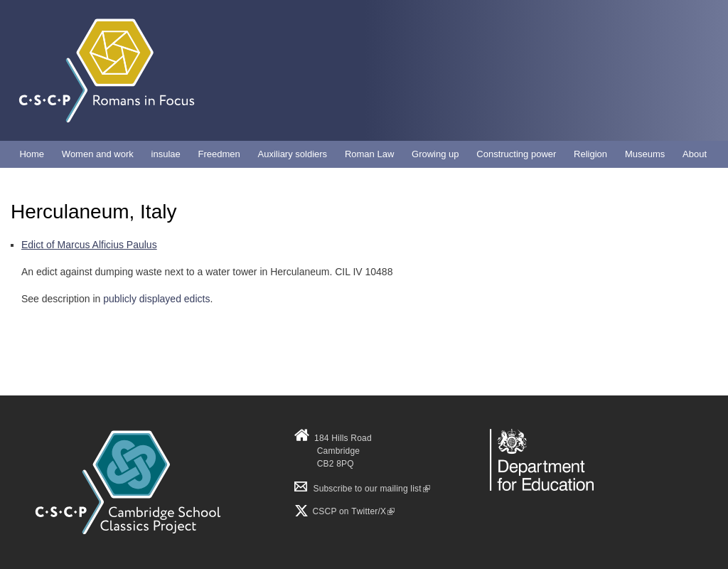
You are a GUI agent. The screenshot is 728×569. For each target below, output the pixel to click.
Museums (645, 154)
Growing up (435, 154)
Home (32, 154)
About (695, 154)
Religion (590, 154)
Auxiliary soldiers (293, 154)
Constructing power (516, 154)
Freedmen (219, 154)
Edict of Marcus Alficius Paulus (89, 245)
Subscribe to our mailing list (362, 489)
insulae (166, 154)
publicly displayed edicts (156, 299)
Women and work (98, 154)
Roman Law (369, 154)
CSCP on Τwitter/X (352, 511)
